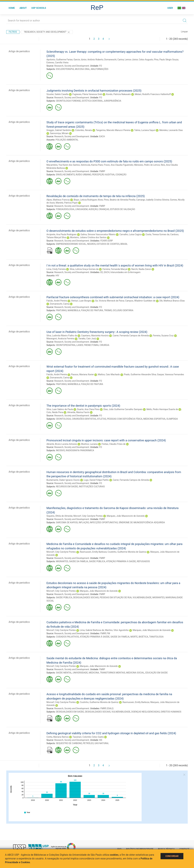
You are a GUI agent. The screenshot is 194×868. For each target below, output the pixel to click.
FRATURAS (61, 310)
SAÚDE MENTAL (64, 673)
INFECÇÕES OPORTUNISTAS (104, 522)
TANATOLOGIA (156, 637)
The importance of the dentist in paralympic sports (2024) (83, 406)
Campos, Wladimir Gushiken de (140, 301)
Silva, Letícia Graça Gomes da (84, 269)
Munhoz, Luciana (89, 444)
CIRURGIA (105, 345)
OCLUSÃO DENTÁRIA (123, 310)
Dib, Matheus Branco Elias (172, 301)
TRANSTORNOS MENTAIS (113, 673)
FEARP (104, 241)
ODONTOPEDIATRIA (66, 345)
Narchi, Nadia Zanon (141, 269)
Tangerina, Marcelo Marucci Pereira (113, 130)
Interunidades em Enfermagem (125, 272)
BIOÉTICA (143, 637)
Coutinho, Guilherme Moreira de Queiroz (127, 552)
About (23, 8)
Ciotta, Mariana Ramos (58, 737)
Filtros (13, 32)
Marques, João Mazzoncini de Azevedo (126, 516)
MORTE (134, 637)
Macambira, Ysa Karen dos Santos (63, 165)
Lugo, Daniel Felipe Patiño (96, 480)
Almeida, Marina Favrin (78, 412)
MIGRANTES (62, 561)
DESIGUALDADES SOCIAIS (86, 597)
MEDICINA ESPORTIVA (154, 419)
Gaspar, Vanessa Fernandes (171, 374)
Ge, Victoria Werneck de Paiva (110, 301)
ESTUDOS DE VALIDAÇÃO (123, 209)
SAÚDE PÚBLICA (97, 561)
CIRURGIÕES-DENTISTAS (84, 419)
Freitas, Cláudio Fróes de (114, 444)
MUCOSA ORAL (82, 69)
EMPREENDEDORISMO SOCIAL (71, 244)
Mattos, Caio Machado (109, 374)
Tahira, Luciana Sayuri (145, 130)
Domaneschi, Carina (114, 60)
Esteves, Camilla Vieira (57, 63)
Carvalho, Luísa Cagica (131, 234)
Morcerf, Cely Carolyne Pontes (88, 516)
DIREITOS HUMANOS (171, 712)
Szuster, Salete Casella (57, 94)
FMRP (102, 171)
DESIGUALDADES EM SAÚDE (70, 712)
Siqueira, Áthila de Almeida (59, 516)
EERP (110, 241)
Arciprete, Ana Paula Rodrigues (61, 234)
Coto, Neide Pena (55, 412)
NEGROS (91, 244)
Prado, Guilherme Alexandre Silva (140, 374)
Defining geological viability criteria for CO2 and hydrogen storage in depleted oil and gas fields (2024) (111, 733)
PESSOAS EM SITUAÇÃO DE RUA (116, 597)
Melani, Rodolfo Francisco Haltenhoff (153, 94)
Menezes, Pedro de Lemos (147, 165)
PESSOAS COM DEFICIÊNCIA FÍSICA (125, 419)
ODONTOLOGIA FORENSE (68, 101)
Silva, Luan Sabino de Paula (60, 409)
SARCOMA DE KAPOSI (67, 522)
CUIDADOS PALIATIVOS (67, 637)
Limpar (184, 32)
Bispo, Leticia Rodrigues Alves (88, 200)
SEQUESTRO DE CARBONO (69, 743)
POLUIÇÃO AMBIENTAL (67, 140)
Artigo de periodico (19, 51)
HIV (57, 276)
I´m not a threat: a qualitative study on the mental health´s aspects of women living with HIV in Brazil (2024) (115, 265)
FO (101, 66)
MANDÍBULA (74, 310)
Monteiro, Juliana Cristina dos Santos (88, 237)
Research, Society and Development (72, 66)
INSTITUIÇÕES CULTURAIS (92, 487)
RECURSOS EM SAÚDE (67, 487)
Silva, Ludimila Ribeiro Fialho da (62, 336)
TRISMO (108, 310)
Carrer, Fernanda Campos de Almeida (131, 336)
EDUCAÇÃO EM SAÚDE (157, 673)
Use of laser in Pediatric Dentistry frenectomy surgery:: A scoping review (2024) (97, 332)
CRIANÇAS (104, 209)
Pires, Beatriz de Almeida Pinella (120, 200)
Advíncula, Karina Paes (92, 165)
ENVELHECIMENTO (65, 175)
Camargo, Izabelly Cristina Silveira (153, 200)
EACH (102, 136)
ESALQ (110, 708)
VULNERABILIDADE (142, 597)
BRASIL (124, 244)
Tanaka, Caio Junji (87, 339)
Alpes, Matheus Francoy (58, 200)
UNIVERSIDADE (80, 673)
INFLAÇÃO (84, 522)
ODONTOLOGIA (63, 419)
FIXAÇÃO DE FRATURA (92, 310)
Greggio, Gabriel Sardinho (59, 130)
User (170, 8)
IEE (101, 740)
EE (102, 272)
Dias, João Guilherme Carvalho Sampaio (123, 409)
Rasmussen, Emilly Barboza (93, 552)
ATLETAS (102, 419)
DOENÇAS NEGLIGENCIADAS (145, 712)
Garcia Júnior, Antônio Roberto (88, 60)
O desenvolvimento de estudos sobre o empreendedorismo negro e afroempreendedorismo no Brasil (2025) (115, 231)
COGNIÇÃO (121, 175)
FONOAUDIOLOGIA (65, 209)
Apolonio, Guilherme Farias (60, 60)
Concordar (172, 856)
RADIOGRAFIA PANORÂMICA (80, 450)
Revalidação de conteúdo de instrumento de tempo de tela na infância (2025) (96, 196)
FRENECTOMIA (91, 345)
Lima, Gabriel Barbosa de (92, 630)
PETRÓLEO (88, 743)
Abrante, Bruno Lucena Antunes (62, 444)
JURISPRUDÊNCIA (112, 101)
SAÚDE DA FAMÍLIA (79, 561)
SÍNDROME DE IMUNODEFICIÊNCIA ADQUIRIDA (142, 522)
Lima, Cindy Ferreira (56, 269)
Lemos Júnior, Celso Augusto (139, 60)
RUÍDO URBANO (83, 175)
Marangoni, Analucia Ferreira (60, 339)
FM (108, 633)
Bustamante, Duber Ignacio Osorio (63, 480)
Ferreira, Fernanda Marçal (115, 269)
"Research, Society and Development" (47, 32)
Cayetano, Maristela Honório (95, 336)
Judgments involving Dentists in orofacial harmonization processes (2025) (94, 91)
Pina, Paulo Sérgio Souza (166, 60)
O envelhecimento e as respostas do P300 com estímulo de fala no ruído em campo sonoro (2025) (109, 161)
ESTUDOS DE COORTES (108, 244)
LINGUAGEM (81, 209)
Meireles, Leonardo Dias (171, 130)
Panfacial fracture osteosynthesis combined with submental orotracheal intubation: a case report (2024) (113, 297)
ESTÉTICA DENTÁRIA (92, 101)
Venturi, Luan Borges (81, 301)
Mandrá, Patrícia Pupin (67, 203)
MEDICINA (94, 673)
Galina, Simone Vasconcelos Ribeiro (98, 234)
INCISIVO (60, 450)
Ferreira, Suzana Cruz (163, 336)
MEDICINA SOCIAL (135, 673)
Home (12, 8)
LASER (80, 345)
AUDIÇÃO (93, 209)
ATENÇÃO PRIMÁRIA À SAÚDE (121, 561)
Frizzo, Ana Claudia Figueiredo (119, 165)
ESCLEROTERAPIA (65, 69)
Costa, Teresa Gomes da (157, 234)
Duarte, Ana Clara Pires (88, 409)
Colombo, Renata (84, 130)
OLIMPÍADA (172, 419)
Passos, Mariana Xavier (83, 374)
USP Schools (39, 8)
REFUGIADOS (143, 561)
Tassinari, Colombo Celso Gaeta (88, 737)
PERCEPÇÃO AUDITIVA (103, 175)
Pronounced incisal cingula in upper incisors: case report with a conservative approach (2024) (106, 440)
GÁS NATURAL (102, 743)
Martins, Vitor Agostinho (117, 630)
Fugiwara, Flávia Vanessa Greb (87, 94)
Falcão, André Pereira (57, 301)
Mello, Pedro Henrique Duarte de (162, 409)
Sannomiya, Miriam (59, 133)
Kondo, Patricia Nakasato (119, 94)
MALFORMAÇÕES (100, 69)
